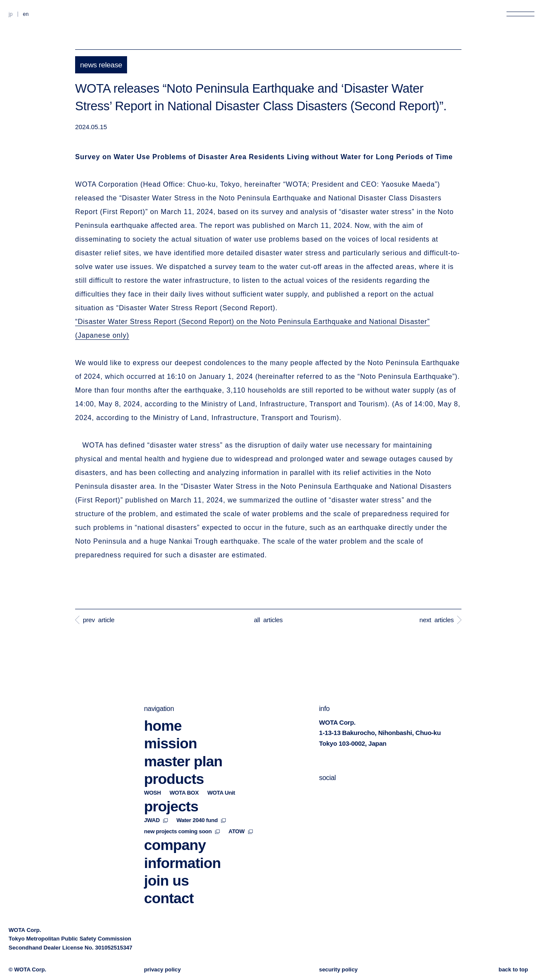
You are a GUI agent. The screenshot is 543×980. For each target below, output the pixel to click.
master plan (184, 744)
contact (169, 881)
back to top (513, 969)
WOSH (153, 776)
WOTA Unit (221, 776)
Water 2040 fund (201, 803)
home (163, 709)
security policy (338, 969)
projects (171, 789)
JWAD (156, 803)
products (174, 762)
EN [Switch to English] (26, 14)
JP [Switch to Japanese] (11, 14)
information (183, 846)
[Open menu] (520, 14)
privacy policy (163, 969)
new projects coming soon (182, 815)
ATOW (240, 815)
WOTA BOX (184, 776)
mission (171, 726)
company (175, 828)
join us (167, 864)
